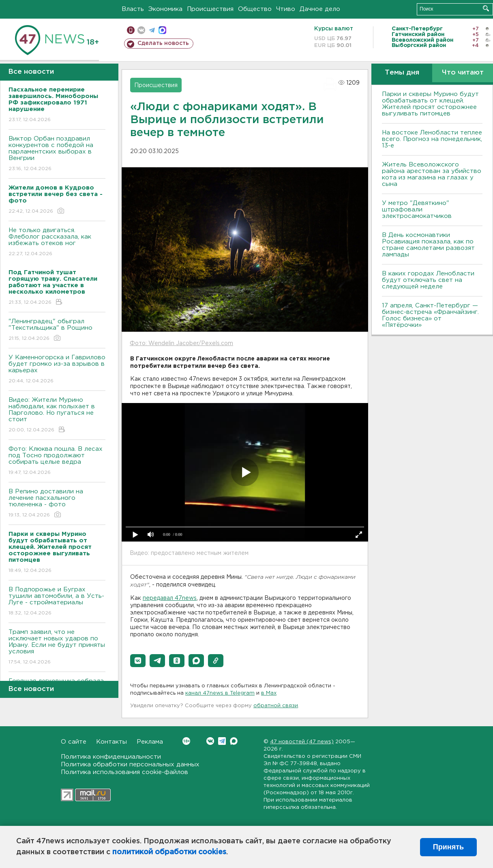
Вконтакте (186, 741)
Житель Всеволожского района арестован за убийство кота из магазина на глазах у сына (432, 174)
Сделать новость (163, 43)
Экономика (165, 9)
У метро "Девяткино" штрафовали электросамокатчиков (417, 210)
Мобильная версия (131, 30)
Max (234, 741)
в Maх (269, 693)
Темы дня (402, 73)
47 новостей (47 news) (302, 742)
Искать (486, 8)
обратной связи (276, 706)
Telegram (222, 741)
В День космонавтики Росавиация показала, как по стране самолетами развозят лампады (428, 245)
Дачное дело (320, 9)
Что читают (463, 73)
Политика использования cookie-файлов (124, 772)
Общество (255, 9)
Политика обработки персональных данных (130, 765)
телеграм (152, 30)
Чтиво (286, 9)
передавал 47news (170, 598)
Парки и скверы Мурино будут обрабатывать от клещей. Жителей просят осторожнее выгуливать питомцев (430, 104)
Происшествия (210, 9)
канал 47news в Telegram (220, 693)
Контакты (111, 742)
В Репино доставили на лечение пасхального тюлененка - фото (57, 504)
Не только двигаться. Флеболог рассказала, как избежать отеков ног (57, 242)
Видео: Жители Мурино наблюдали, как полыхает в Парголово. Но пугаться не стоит (57, 415)
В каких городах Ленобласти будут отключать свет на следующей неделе (428, 280)
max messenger (162, 30)
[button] (138, 661)
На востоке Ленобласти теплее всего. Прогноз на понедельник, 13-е (432, 139)
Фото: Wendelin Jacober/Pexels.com (181, 343)
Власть (133, 9)
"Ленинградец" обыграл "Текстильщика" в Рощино (57, 330)
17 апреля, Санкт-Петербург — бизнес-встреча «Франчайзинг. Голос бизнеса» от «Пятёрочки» (430, 315)
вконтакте (141, 30)
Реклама (150, 742)
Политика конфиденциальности (111, 757)
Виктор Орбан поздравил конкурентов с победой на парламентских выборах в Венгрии (57, 154)
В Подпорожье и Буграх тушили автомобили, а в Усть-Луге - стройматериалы (57, 602)
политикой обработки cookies (169, 852)
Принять (448, 847)
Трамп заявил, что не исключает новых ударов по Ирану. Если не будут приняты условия (57, 647)
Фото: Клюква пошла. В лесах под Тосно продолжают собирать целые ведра (57, 461)
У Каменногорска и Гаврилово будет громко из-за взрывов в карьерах (57, 370)
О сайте (74, 742)
